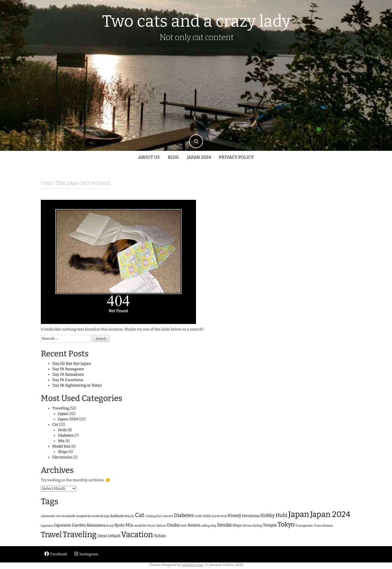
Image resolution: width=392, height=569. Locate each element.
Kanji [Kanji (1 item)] (110, 526)
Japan (63, 414)
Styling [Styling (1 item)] (257, 526)
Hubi (62, 430)
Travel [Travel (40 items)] (51, 535)
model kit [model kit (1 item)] (140, 526)
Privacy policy (236, 157)
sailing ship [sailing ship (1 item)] (209, 526)
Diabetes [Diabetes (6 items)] (184, 515)
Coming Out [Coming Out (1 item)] (153, 516)
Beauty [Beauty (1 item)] (129, 516)
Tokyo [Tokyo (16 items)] (286, 524)
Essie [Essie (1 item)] (198, 516)
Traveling (61, 408)
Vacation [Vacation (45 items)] (137, 535)
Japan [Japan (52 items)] (299, 514)
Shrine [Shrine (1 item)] (247, 526)
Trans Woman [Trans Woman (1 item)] (323, 526)
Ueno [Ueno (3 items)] (102, 536)
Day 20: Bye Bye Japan (72, 364)
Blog (173, 157)
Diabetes (66, 435)
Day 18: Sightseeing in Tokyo (77, 385)
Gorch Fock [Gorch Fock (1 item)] (219, 516)
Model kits (61, 446)
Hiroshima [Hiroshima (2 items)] (251, 516)
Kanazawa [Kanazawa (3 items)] (96, 525)
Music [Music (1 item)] (151, 526)
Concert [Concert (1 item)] (168, 516)
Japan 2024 (199, 157)
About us (149, 157)
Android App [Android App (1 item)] (101, 516)
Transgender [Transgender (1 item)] (304, 526)
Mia (61, 441)
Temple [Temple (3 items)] (270, 525)
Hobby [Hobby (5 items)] (267, 515)
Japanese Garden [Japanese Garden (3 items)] (70, 525)
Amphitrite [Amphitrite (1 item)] (84, 516)
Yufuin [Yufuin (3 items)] (160, 536)
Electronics (62, 457)
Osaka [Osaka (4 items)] (173, 525)
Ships (63, 452)
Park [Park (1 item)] (184, 526)
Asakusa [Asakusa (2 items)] (117, 516)
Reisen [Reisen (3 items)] (194, 525)
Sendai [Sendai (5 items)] (224, 525)
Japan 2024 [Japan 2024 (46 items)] (330, 514)
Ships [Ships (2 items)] (237, 525)
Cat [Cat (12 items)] (140, 515)
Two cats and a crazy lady (196, 21)
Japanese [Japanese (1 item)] (47, 526)
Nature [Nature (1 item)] (161, 526)
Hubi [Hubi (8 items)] (281, 515)
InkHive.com (193, 565)
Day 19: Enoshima (68, 380)
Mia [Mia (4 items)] (129, 525)
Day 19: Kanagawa (68, 369)
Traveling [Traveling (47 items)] (79, 535)
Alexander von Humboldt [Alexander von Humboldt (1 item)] (58, 516)
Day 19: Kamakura (68, 374)
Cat (55, 425)
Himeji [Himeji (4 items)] (234, 516)
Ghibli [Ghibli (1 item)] (207, 516)
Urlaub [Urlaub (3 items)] (114, 536)
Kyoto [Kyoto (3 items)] (120, 525)
